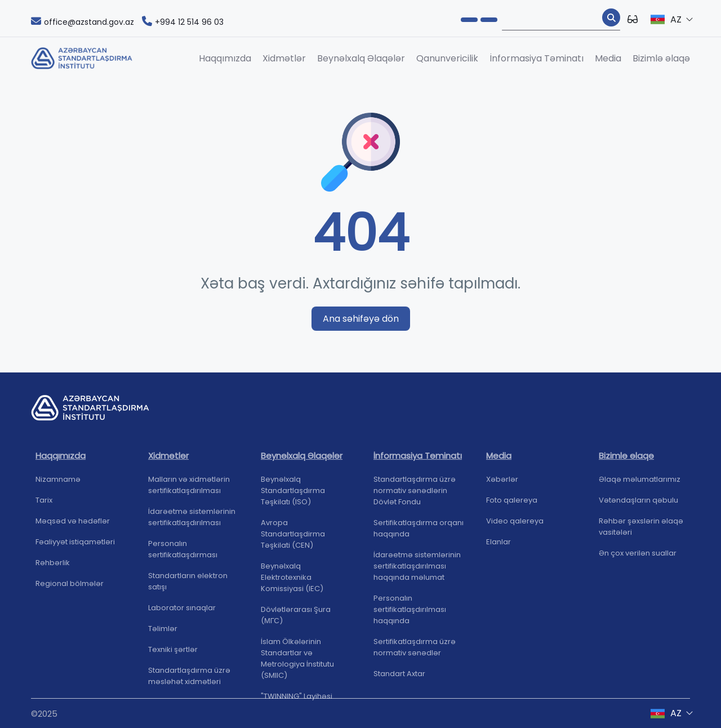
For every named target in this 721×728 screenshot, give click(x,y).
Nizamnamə (58, 483)
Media (608, 58)
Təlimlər (163, 632)
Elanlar (499, 546)
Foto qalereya (512, 504)
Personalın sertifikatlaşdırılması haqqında (410, 613)
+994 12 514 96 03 (183, 22)
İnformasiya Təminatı (537, 58)
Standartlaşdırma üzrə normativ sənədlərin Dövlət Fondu (415, 494)
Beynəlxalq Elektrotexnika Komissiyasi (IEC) (292, 581)
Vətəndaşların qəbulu (638, 504)
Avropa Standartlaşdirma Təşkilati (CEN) (293, 538)
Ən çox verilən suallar (638, 557)
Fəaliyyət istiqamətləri (75, 546)
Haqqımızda (225, 58)
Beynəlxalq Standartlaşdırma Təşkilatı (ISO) (293, 494)
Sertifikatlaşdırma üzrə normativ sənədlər (415, 651)
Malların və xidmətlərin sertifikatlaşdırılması (189, 489)
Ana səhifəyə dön (361, 319)
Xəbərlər (502, 483)
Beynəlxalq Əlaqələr (361, 58)
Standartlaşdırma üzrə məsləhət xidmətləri (189, 680)
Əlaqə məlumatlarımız (640, 483)
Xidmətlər (284, 58)
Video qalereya (515, 525)
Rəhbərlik (53, 567)
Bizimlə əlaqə (661, 58)
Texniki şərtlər (173, 653)
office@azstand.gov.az (83, 22)
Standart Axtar (399, 678)
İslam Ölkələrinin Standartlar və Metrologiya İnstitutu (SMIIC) (297, 662)
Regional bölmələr (70, 587)
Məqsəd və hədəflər (73, 525)
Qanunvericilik (447, 58)
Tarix (44, 504)
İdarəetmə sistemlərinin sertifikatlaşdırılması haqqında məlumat (417, 570)
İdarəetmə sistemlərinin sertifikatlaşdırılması (192, 521)
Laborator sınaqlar (182, 612)
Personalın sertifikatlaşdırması (183, 553)
